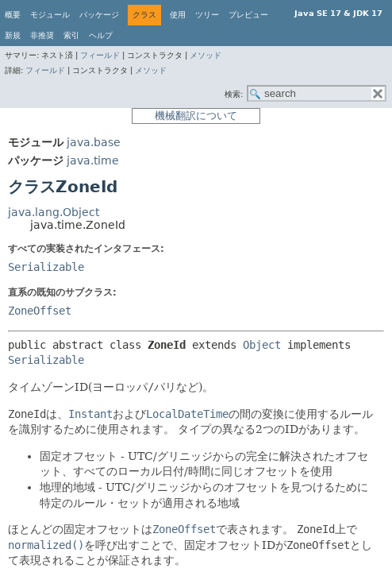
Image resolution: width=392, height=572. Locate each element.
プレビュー (248, 15)
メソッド (206, 55)
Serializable (46, 267)
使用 (178, 15)
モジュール (50, 15)
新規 (13, 35)
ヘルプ (101, 35)
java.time (93, 160)
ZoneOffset (40, 311)
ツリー (207, 15)
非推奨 (42, 35)
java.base (94, 142)
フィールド (100, 55)
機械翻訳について (196, 116)
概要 (13, 15)
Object (262, 345)
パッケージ (99, 15)
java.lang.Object (54, 212)
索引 (71, 35)
